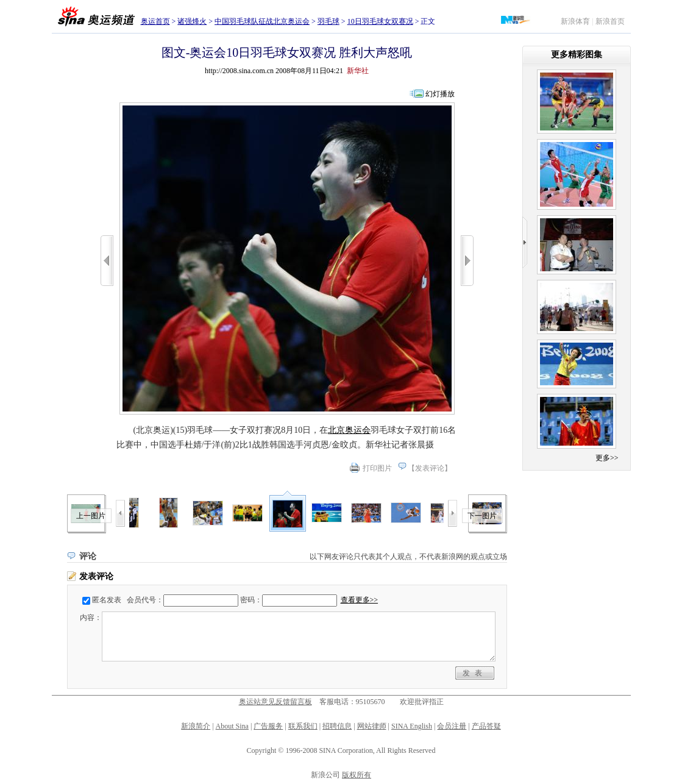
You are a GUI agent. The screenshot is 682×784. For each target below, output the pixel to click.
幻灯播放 (440, 94)
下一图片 (482, 516)
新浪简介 (196, 726)
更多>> (607, 458)
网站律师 (372, 726)
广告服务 (268, 726)
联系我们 (303, 726)
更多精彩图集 (577, 55)
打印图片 (377, 468)
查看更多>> (360, 600)
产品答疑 (486, 726)
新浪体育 (575, 21)
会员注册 (452, 726)
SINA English (412, 726)
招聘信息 (337, 726)
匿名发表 (107, 600)
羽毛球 (329, 21)
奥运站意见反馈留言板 (275, 702)
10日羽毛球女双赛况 (380, 21)
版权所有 (357, 775)
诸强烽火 (192, 21)
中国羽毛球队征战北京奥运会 (262, 21)
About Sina (232, 726)
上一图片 (91, 516)
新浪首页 (610, 21)
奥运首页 (155, 21)
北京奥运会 (349, 430)
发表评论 (430, 468)
